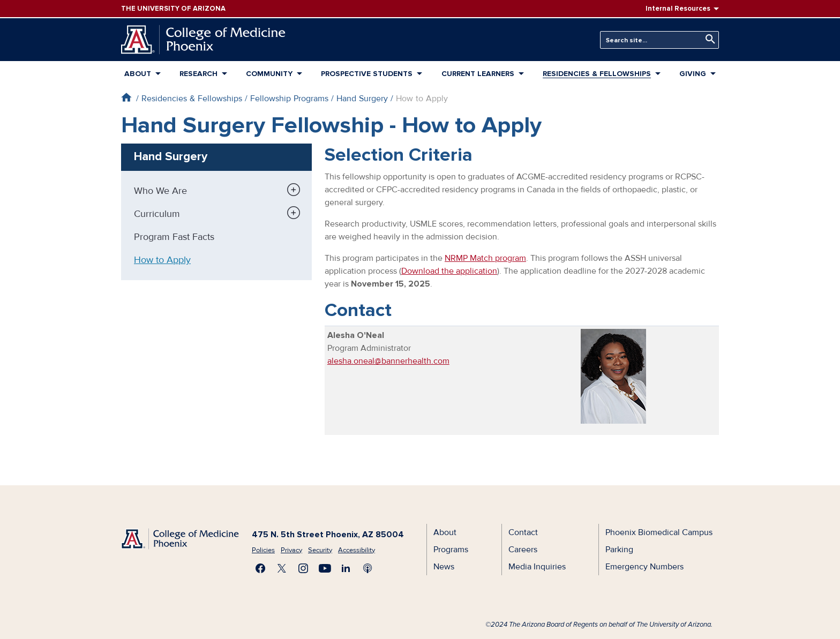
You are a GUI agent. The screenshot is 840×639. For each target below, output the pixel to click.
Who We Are (160, 191)
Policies (263, 550)
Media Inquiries (537, 567)
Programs (451, 550)
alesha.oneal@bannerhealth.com (388, 361)
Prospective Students (367, 74)
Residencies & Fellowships (597, 74)
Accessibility (357, 550)
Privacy (291, 550)
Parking (619, 550)
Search (708, 39)
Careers (523, 550)
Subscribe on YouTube (325, 568)
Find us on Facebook (260, 568)
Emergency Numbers (644, 567)
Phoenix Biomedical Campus (659, 532)
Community (269, 74)
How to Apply (162, 260)
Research (198, 74)
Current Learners (478, 74)
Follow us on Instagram (303, 568)
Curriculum (157, 214)
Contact (523, 532)
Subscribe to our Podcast (367, 568)
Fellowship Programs (289, 99)
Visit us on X (282, 568)
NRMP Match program (485, 258)
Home (126, 97)
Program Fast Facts (174, 237)
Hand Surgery (362, 99)
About (138, 74)
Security (320, 550)
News (444, 567)
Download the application (449, 271)
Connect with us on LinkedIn (346, 568)
